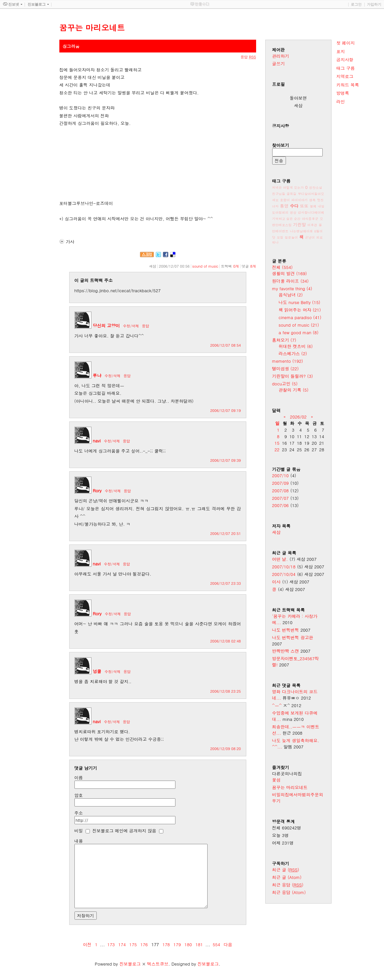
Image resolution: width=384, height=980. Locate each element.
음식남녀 (291, 295)
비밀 (79, 831)
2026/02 (298, 417)
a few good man (299, 332)
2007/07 (281, 498)
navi (97, 441)
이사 (276, 582)
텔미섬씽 (285, 368)
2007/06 (281, 505)
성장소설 (315, 188)
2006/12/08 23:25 (226, 691)
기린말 (300, 225)
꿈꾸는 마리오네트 (290, 787)
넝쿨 (97, 671)
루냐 (97, 375)
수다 (294, 206)
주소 (79, 813)
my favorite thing (292, 288)
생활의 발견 (290, 273)
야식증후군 (310, 219)
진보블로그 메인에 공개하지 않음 (124, 831)
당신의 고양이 (106, 326)
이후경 (312, 225)
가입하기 (374, 4)
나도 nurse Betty (300, 302)
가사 (70, 242)
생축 (313, 200)
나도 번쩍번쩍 (286, 630)
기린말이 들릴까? (293, 376)
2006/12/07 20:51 (226, 533)
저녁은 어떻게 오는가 (288, 188)
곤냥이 (310, 237)
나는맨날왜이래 (301, 231)
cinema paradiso (300, 317)
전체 (283, 267)
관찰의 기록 (294, 390)
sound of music (205, 266)
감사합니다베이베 (311, 213)
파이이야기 (299, 200)
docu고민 (285, 384)
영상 (293, 213)
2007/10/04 (284, 574)
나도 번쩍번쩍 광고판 (293, 637)
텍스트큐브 (158, 964)
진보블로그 (130, 964)
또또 (304, 206)
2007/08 (281, 490)
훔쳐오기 (284, 340)
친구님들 (279, 194)
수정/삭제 (131, 326)
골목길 (292, 194)
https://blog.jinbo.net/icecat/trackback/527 (118, 290)
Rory (97, 490)
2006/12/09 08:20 (226, 749)
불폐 (313, 206)
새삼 (276, 532)
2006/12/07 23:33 (226, 583)
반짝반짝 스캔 (286, 651)
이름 (79, 777)
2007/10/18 (284, 567)
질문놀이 (291, 237)
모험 (280, 237)
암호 (79, 795)
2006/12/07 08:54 (226, 345)
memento (288, 361)
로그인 (356, 4)
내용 (79, 841)
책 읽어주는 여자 (300, 310)
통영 (284, 206)
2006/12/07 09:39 (226, 460)
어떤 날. (280, 559)
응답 (146, 326)
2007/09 (281, 483)
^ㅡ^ (277, 705)
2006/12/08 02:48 (226, 641)
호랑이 (285, 200)
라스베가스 (293, 353)
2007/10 (281, 475)
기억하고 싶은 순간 (286, 219)
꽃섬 (276, 780)
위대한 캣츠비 (296, 346)
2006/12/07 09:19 (226, 410)
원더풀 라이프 (291, 281)
